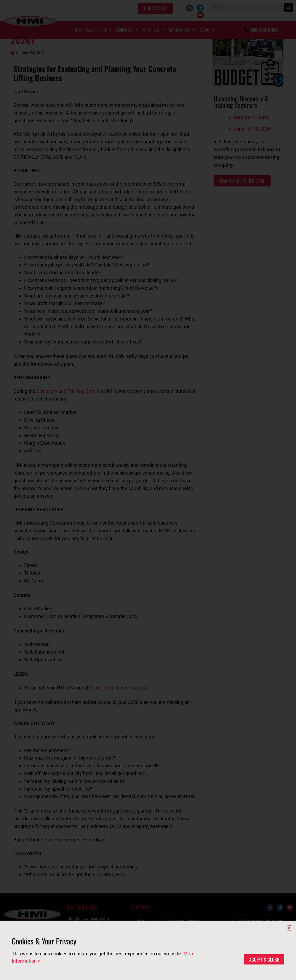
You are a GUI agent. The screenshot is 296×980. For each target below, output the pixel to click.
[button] (289, 928)
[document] (148, 490)
